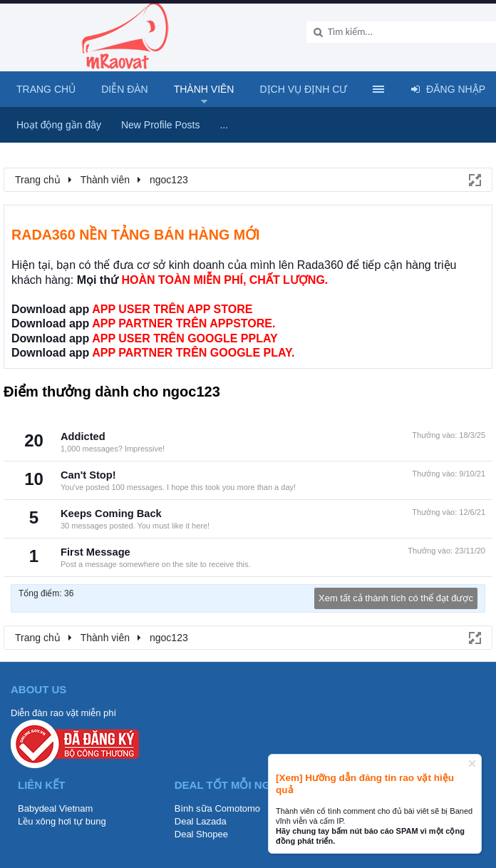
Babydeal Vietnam (55, 808)
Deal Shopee (201, 834)
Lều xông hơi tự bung (62, 821)
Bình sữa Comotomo (217, 808)
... (224, 125)
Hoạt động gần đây (59, 125)
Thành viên (204, 89)
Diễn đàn (125, 89)
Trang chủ (46, 89)
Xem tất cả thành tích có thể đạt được (396, 598)
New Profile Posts (160, 125)
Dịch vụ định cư (303, 89)
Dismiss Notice (472, 764)
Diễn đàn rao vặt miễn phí (63, 713)
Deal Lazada (201, 821)
